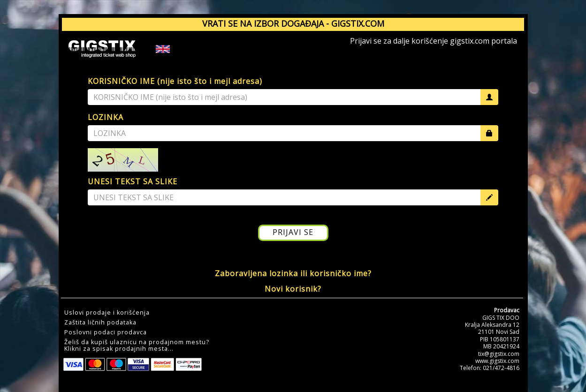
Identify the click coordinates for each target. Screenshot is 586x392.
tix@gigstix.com (499, 354)
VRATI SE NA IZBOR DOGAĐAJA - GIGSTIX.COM (293, 23)
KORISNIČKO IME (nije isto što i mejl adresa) (175, 81)
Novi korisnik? (293, 289)
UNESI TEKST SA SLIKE (133, 181)
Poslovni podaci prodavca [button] (106, 332)
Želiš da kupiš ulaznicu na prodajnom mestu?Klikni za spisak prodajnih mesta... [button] (137, 346)
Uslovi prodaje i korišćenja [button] (107, 313)
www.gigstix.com (497, 361)
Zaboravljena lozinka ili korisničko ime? (293, 273)
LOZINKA (106, 117)
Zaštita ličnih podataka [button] (100, 323)
